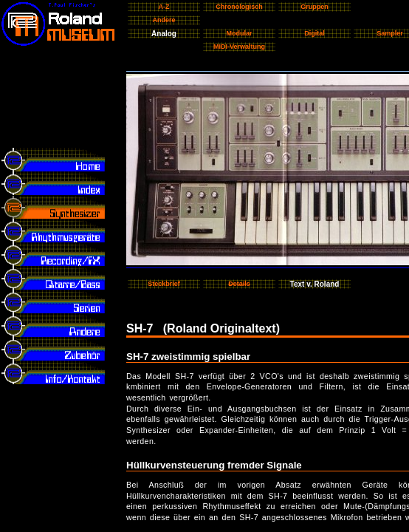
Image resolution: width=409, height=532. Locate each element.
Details (239, 284)
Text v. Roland (315, 284)
